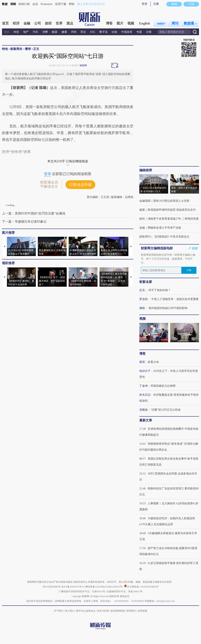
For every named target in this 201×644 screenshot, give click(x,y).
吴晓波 (143, 410)
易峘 (142, 308)
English (145, 23)
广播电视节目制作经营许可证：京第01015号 (82, 591)
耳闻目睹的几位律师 (163, 386)
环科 (74, 32)
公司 (38, 23)
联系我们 (131, 611)
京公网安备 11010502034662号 (141, 587)
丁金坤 (143, 386)
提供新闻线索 (118, 611)
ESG (93, 32)
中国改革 (127, 32)
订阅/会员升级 (80, 185)
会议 (35, 4)
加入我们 (70, 611)
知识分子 (145, 371)
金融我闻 (145, 201)
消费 (45, 32)
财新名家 (146, 282)
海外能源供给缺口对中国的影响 (168, 308)
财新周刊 (145, 237)
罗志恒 (143, 299)
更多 (7, 32)
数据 (5, 4)
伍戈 (142, 290)
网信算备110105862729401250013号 (104, 587)
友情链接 (142, 611)
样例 (195, 248)
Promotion (46, 4)
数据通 (190, 23)
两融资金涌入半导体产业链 (164, 228)
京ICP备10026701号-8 (73, 587)
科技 (16, 32)
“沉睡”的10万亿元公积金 (166, 410)
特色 (5, 49)
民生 (83, 32)
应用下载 (61, 4)
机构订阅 (24, 4)
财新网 (83, 65)
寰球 (28, 49)
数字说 (103, 32)
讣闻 (149, 32)
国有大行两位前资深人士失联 (171, 201)
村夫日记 (145, 395)
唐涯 (142, 362)
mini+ (161, 23)
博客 (109, 23)
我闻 (13, 4)
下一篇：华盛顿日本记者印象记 (24, 222)
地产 (26, 32)
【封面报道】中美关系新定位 (171, 237)
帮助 (72, 4)
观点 (70, 23)
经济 (16, 23)
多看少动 (153, 362)
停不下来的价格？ (160, 290)
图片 (120, 23)
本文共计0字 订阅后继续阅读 (68, 161)
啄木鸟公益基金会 (86, 611)
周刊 (175, 23)
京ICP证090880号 (52, 587)
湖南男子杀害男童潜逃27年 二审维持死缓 (173, 219)
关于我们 (59, 611)
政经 (48, 23)
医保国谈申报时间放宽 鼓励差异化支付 (172, 210)
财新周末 (16, 49)
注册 (156, 4)
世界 (59, 23)
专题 (139, 32)
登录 (144, 4)
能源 (55, 32)
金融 (27, 23)
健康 (64, 32)
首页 (5, 23)
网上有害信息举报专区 (91, 4)
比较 (114, 32)
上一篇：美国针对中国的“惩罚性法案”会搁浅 (34, 213)
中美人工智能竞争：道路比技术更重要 (175, 299)
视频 (131, 23)
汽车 (35, 32)
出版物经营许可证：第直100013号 (125, 591)
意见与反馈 (103, 611)
